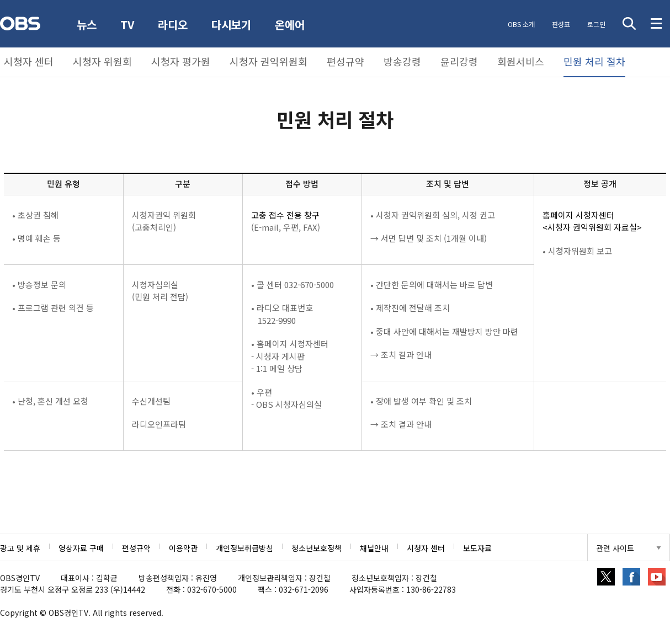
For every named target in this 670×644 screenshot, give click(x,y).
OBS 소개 (519, 24)
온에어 (293, 25)
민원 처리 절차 (594, 61)
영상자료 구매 (81, 548)
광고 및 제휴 (20, 548)
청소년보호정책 (317, 548)
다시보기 (233, 25)
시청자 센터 (29, 61)
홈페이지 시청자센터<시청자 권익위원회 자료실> (592, 221)
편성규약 (345, 61)
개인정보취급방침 (244, 548)
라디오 (174, 25)
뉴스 (87, 25)
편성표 (559, 24)
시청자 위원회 (102, 61)
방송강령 (402, 61)
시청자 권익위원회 (268, 61)
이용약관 (183, 548)
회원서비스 (521, 61)
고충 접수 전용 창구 (285, 215)
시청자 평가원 (181, 61)
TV (128, 25)
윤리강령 (459, 61)
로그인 (595, 24)
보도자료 (477, 548)
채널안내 (374, 548)
